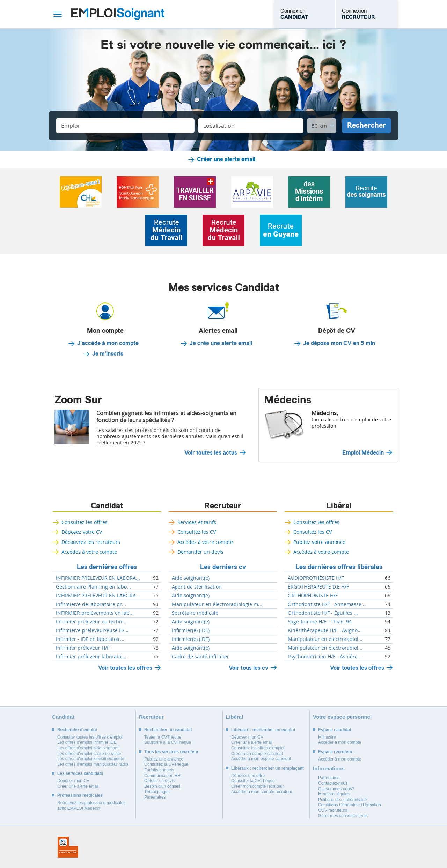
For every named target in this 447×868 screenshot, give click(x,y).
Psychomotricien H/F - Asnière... (325, 657)
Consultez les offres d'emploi (258, 748)
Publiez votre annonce (319, 542)
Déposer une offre (248, 776)
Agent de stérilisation (197, 587)
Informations (329, 768)
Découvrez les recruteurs (91, 542)
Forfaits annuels (159, 770)
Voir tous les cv (248, 668)
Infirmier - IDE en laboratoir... (90, 639)
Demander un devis (200, 552)
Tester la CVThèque (163, 737)
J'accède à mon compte (108, 343)
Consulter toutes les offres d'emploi (90, 737)
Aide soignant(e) (191, 578)
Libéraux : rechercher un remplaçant (268, 768)
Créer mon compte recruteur (258, 786)
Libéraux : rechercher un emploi (263, 730)
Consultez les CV (197, 532)
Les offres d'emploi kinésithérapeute (91, 759)
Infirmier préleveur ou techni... (92, 622)
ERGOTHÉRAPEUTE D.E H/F (318, 587)
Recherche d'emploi (77, 730)
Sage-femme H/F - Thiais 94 (320, 622)
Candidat (107, 506)
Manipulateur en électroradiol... (325, 639)
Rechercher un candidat (168, 730)
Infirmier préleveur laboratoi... (91, 657)
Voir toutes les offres (125, 668)
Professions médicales (80, 795)
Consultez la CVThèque (166, 764)
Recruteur (223, 506)
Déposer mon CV (73, 781)
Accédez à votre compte (89, 552)
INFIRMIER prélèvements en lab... (95, 613)
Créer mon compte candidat (257, 754)
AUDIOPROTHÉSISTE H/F (316, 578)
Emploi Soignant (118, 14)
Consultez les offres (85, 522)
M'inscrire (327, 737)
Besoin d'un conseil (162, 786)
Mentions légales (334, 794)
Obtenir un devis (159, 781)
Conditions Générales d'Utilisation (350, 805)
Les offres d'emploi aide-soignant (88, 748)
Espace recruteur (335, 752)
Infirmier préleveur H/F (83, 648)
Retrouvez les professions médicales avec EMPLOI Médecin (91, 806)
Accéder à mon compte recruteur (262, 792)
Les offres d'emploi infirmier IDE (87, 742)
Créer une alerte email (226, 159)
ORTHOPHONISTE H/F (313, 596)
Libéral (339, 506)
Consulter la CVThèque (253, 781)
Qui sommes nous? (336, 789)
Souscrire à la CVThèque (168, 742)
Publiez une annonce (164, 759)
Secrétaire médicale (195, 613)
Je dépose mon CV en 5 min (339, 343)
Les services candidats (80, 773)
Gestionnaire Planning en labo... (93, 587)
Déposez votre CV (82, 532)
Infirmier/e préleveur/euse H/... (92, 630)
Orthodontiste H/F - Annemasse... (327, 604)
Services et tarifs (197, 522)
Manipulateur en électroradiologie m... (217, 604)
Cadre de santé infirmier (200, 657)
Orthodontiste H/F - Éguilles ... (323, 613)
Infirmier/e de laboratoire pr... (91, 604)
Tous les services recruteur (171, 752)
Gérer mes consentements (343, 816)
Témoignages (157, 792)
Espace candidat (335, 730)
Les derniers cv (223, 567)
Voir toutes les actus (211, 453)
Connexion (294, 14)
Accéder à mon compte (340, 742)
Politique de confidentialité (342, 800)
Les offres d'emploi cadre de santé (89, 754)
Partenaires (155, 797)
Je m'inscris (108, 354)
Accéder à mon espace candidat (261, 759)
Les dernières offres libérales (339, 567)
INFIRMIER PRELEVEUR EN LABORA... (98, 578)
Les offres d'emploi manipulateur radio (93, 764)
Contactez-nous (333, 783)
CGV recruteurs (333, 810)
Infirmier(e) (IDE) (191, 630)
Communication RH (162, 776)
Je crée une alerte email (221, 343)
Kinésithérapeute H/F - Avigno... (325, 630)
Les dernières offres (107, 567)
